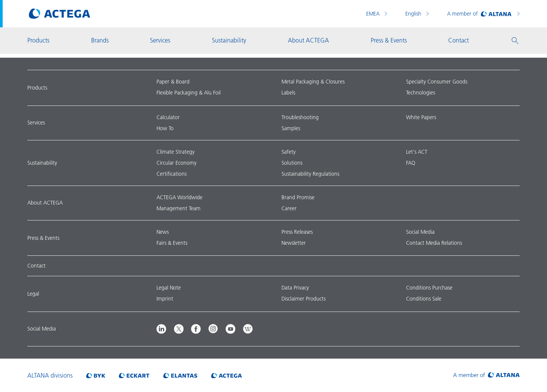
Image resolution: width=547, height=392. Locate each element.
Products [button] (38, 40)
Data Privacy (295, 288)
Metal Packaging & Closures (313, 82)
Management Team (179, 208)
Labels (288, 93)
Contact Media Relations (434, 243)
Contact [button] (458, 40)
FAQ (411, 163)
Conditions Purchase (429, 288)
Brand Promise (298, 197)
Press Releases (297, 232)
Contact (36, 266)
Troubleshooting (300, 117)
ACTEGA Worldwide (179, 197)
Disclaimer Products (304, 299)
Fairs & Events (172, 243)
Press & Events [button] (389, 40)
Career (289, 208)
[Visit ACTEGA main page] (60, 14)
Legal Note (169, 288)
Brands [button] (100, 40)
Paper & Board (173, 82)
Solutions (292, 163)
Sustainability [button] (229, 40)
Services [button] (160, 40)
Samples (291, 128)
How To (165, 128)
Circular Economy (176, 163)
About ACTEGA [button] (308, 40)
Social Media (420, 232)
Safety (289, 152)
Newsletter (294, 243)
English (414, 14)
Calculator (168, 117)
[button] (515, 41)
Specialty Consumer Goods (437, 82)
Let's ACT (417, 152)
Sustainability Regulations (310, 174)
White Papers (421, 117)
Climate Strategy (175, 152)
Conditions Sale (424, 299)
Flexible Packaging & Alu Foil (189, 93)
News (163, 232)
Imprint (165, 299)
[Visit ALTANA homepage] (486, 375)
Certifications (172, 174)
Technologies (421, 93)
